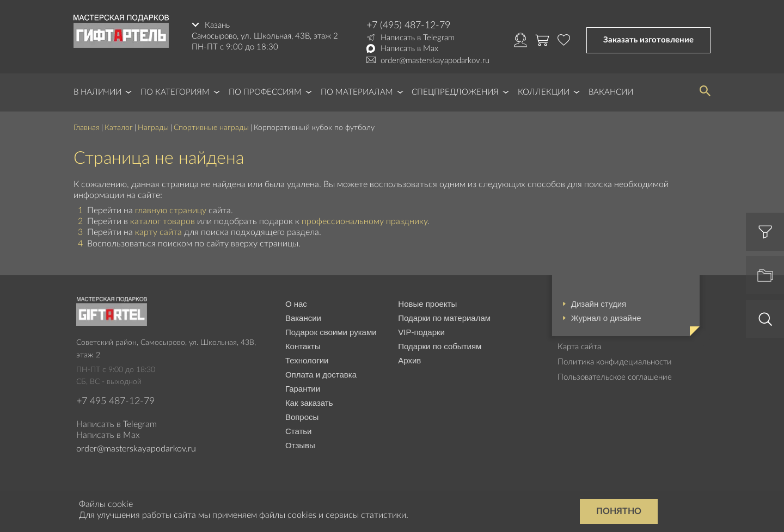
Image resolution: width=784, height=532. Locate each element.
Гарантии (303, 389)
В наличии (97, 92)
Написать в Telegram (418, 38)
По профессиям (265, 92)
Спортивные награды (211, 128)
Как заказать (309, 403)
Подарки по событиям (440, 346)
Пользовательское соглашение (615, 377)
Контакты (303, 346)
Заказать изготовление (648, 40)
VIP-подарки (421, 332)
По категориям (175, 92)
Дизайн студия (599, 304)
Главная (87, 128)
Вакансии (611, 92)
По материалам (357, 92)
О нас (296, 304)
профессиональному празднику (365, 221)
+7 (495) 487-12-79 (408, 26)
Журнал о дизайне (606, 318)
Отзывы (300, 445)
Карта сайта (579, 347)
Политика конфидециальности (615, 362)
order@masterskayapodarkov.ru (435, 61)
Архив (409, 360)
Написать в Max (409, 49)
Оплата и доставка (321, 375)
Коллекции (544, 92)
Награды (153, 128)
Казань (217, 25)
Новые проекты (427, 304)
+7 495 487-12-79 (115, 401)
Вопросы (302, 417)
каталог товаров (163, 221)
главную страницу (171, 211)
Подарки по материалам (444, 318)
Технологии (307, 360)
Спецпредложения (455, 92)
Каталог (119, 128)
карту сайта (158, 232)
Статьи (299, 431)
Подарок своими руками (331, 332)
